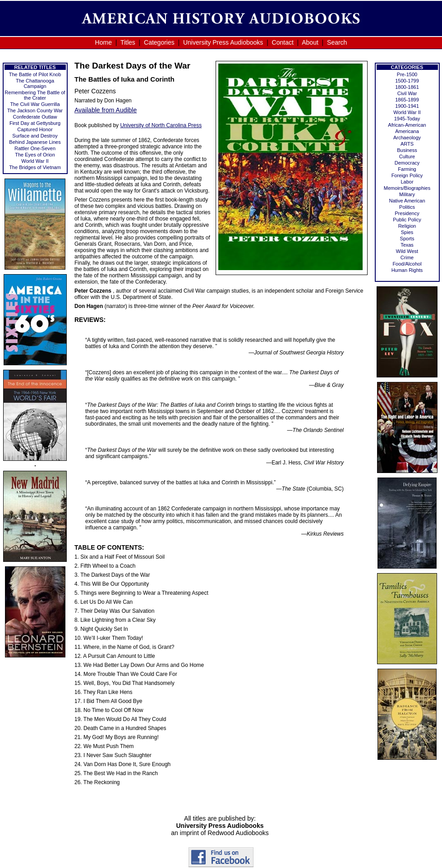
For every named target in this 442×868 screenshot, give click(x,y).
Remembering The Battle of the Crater (35, 95)
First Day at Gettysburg (35, 123)
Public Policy (407, 220)
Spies (407, 232)
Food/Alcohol (407, 264)
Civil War (407, 93)
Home (104, 42)
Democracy (407, 163)
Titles (128, 42)
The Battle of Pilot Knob (35, 74)
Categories (159, 42)
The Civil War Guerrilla (35, 104)
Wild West (407, 251)
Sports (407, 239)
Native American (407, 201)
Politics (407, 207)
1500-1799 (407, 81)
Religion (407, 226)
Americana (407, 131)
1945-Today (407, 119)
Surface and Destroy (35, 136)
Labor (407, 182)
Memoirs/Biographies (407, 188)
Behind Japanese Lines (35, 142)
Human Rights (407, 270)
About (310, 42)
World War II (35, 161)
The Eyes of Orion (35, 155)
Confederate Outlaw (35, 117)
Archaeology (407, 138)
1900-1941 (407, 106)
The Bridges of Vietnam (35, 167)
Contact (283, 42)
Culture (407, 156)
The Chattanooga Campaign (35, 83)
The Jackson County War (35, 110)
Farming (407, 169)
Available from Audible (106, 110)
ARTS (407, 144)
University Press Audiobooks (223, 42)
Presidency (407, 213)
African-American (407, 125)
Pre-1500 (407, 74)
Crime (407, 257)
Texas (407, 245)
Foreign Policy (407, 175)
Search (337, 42)
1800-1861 (407, 87)
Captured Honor (35, 129)
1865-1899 (407, 100)
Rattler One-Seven (35, 148)
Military (407, 194)
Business (407, 150)
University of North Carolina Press (161, 125)
